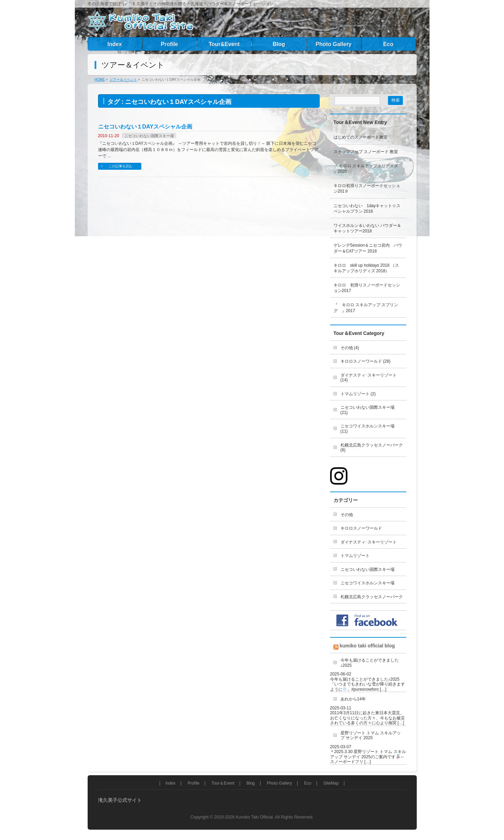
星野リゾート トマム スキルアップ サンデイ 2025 (371, 736)
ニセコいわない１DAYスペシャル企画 (145, 127)
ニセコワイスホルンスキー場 (368, 583)
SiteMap (331, 783)
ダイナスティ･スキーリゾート (369, 542)
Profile (194, 783)
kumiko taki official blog (367, 646)
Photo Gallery (279, 783)
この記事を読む (121, 166)
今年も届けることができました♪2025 (370, 663)
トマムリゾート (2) (358, 394)
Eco (308, 783)
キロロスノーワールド (361, 528)
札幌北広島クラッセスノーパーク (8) (372, 448)
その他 (347, 515)
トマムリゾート (355, 556)
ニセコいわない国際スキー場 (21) (368, 410)
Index (170, 783)
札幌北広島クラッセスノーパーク (372, 597)
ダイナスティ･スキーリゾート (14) (369, 378)
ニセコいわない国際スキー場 (149, 136)
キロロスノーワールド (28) (366, 361)
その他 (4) (350, 348)
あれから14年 (353, 699)
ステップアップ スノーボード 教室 (366, 152)
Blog (250, 783)
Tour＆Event (223, 783)
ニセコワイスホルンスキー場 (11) (368, 429)
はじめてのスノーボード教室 (361, 137)
